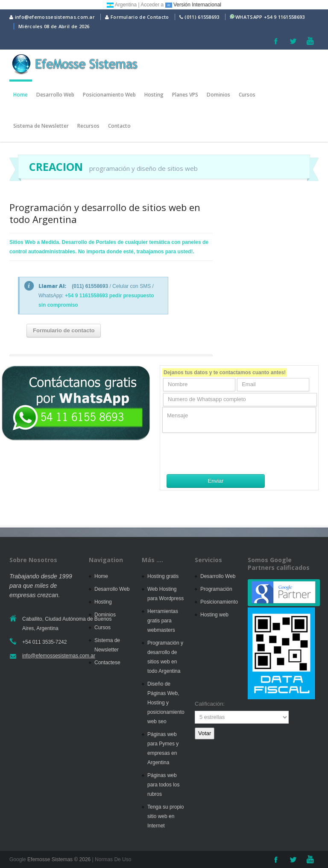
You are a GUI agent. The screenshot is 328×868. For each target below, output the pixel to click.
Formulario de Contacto (137, 17)
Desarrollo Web (55, 95)
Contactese (107, 663)
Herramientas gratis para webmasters (163, 621)
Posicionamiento (219, 602)
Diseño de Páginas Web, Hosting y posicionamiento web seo (166, 703)
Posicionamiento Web (109, 95)
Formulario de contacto (64, 330)
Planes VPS (185, 95)
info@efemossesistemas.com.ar (52, 17)
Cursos (247, 95)
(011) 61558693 (202, 17)
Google (18, 859)
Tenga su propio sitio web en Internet (165, 816)
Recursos (88, 126)
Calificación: (210, 704)
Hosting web (214, 615)
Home (20, 95)
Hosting (154, 95)
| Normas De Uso (111, 859)
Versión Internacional (193, 5)
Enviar (216, 481)
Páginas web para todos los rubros (163, 785)
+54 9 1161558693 (284, 17)
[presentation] (227, 453)
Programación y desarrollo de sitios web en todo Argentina (105, 213)
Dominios (218, 95)
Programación (216, 589)
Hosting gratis (163, 576)
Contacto (119, 126)
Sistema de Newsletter (41, 126)
